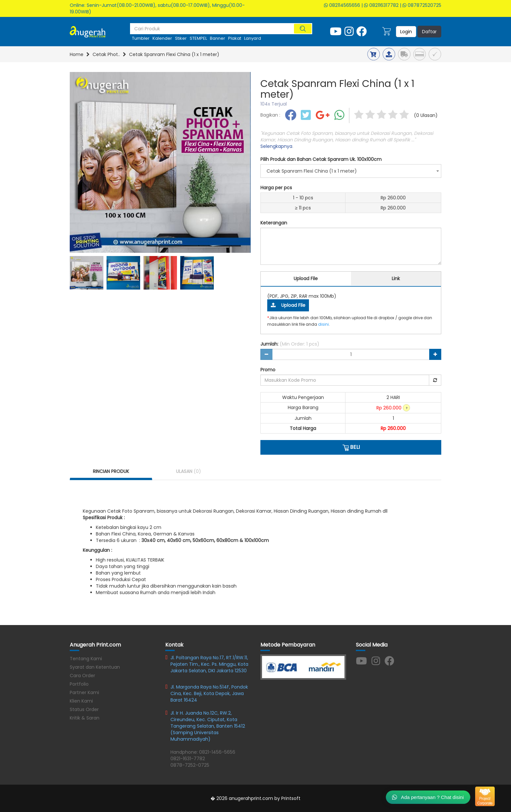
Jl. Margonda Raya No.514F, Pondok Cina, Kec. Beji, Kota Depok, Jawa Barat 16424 (209, 693)
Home (77, 54)
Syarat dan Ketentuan (95, 667)
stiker (181, 38)
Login (406, 32)
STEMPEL (198, 38)
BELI (351, 447)
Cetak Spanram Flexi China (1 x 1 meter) (174, 54)
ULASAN (189, 471)
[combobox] (351, 171)
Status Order (84, 709)
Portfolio (79, 684)
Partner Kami (84, 692)
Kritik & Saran (85, 718)
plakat (235, 38)
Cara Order (82, 676)
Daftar (429, 32)
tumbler (141, 38)
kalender (162, 38)
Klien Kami (81, 701)
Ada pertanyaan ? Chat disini (428, 797)
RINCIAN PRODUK (111, 471)
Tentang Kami (86, 659)
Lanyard (253, 38)
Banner (218, 38)
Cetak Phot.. (106, 54)
